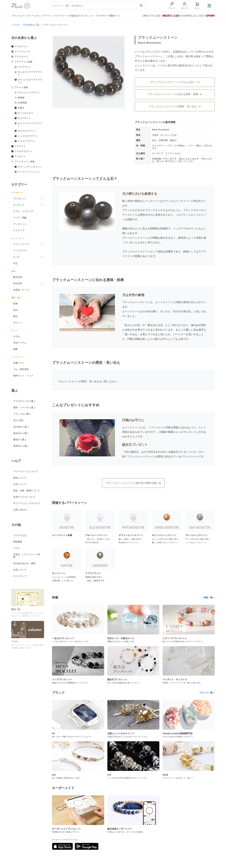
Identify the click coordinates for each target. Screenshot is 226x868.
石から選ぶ (19, 420)
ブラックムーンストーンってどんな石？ (175, 82)
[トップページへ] (21, 8)
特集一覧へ (209, 597)
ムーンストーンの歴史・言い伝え (80, 381)
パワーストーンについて (25, 471)
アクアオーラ (21, 57)
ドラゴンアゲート (27, 141)
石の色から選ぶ (21, 427)
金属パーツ (19, 363)
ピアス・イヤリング (23, 211)
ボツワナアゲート (27, 131)
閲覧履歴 (18, 542)
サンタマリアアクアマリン (30, 73)
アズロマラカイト (23, 151)
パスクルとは (20, 535)
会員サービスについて (24, 497)
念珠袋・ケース (21, 290)
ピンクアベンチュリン (29, 172)
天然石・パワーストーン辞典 (27, 556)
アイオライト (21, 46)
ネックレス (19, 205)
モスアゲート (24, 118)
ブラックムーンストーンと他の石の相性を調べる (133, 483)
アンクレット (20, 224)
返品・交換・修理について (27, 491)
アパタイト (20, 156)
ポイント (18, 323)
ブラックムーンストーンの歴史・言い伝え (175, 106)
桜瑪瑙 (21, 98)
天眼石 (21, 108)
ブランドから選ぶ (22, 414)
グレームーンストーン (135, 238)
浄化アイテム (20, 343)
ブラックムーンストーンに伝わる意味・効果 (175, 94)
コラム (17, 548)
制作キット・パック (23, 376)
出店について (20, 570)
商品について (20, 478)
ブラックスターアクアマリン (30, 81)
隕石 (15, 316)
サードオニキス (25, 113)
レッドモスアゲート (28, 136)
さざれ (17, 336)
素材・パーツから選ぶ (24, 407)
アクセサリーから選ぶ (24, 401)
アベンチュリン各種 (24, 161)
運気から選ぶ (20, 439)
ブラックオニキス (155, 210)
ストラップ (19, 230)
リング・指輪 (20, 218)
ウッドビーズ (20, 250)
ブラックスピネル (132, 210)
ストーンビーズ (21, 244)
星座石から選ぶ (21, 446)
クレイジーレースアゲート (30, 125)
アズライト (20, 146)
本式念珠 (18, 283)
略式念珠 (18, 277)
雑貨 (15, 349)
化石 (15, 310)
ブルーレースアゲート (29, 92)
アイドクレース (22, 51)
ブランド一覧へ (207, 693)
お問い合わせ (20, 510)
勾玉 (15, 263)
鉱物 (15, 304)
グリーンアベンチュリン (30, 167)
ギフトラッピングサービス (27, 503)
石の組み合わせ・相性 (24, 563)
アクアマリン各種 (23, 62)
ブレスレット (20, 198)
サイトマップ (20, 576)
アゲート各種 (21, 87)
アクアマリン (24, 67)
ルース (17, 257)
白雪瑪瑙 (22, 103)
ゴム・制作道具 (21, 369)
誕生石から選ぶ (21, 433)
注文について (20, 484)
